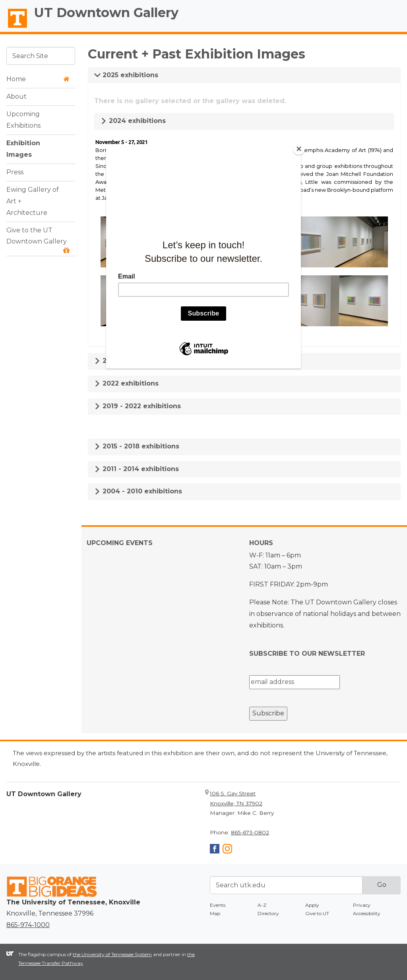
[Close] (299, 149)
